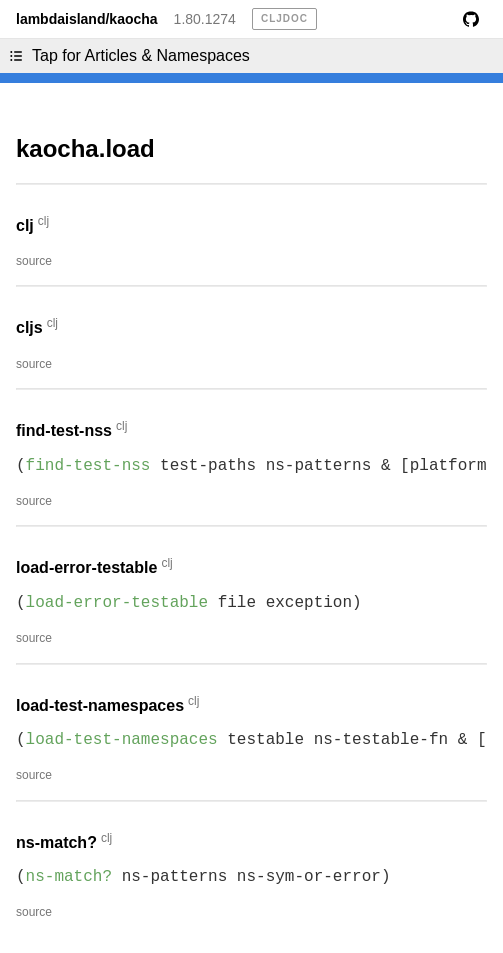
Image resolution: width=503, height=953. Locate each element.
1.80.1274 (205, 19)
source (34, 261)
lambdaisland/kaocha (87, 19)
